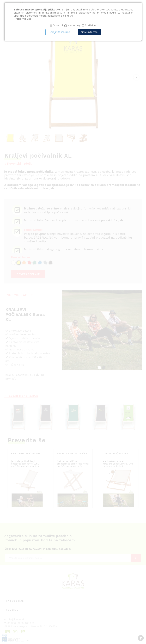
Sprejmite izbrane (59, 32)
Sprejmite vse (89, 32)
